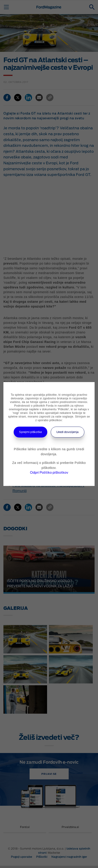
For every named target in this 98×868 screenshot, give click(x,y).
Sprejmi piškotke (30, 432)
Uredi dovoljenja (68, 432)
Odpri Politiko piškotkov (49, 473)
